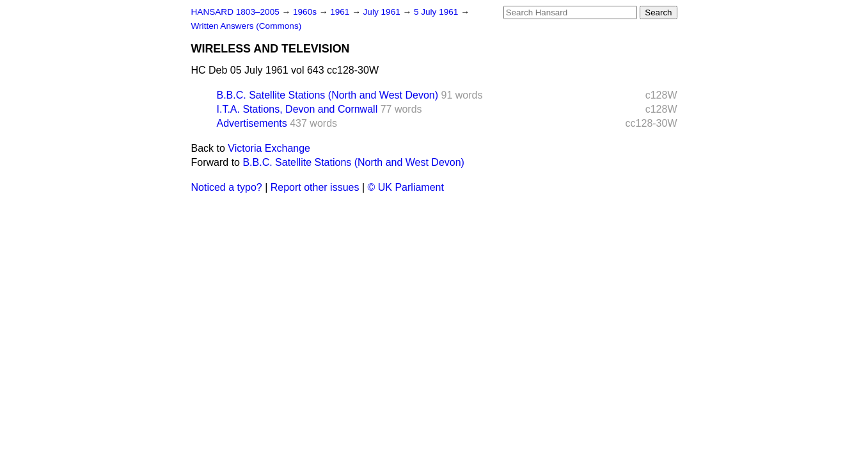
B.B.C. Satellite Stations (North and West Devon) (328, 95)
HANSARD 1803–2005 (235, 12)
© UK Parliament (406, 187)
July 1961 (383, 12)
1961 (341, 12)
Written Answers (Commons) (247, 26)
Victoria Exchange (269, 148)
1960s (306, 12)
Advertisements (252, 123)
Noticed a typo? (227, 187)
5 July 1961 (437, 12)
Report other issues (315, 187)
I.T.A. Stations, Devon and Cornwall (297, 109)
